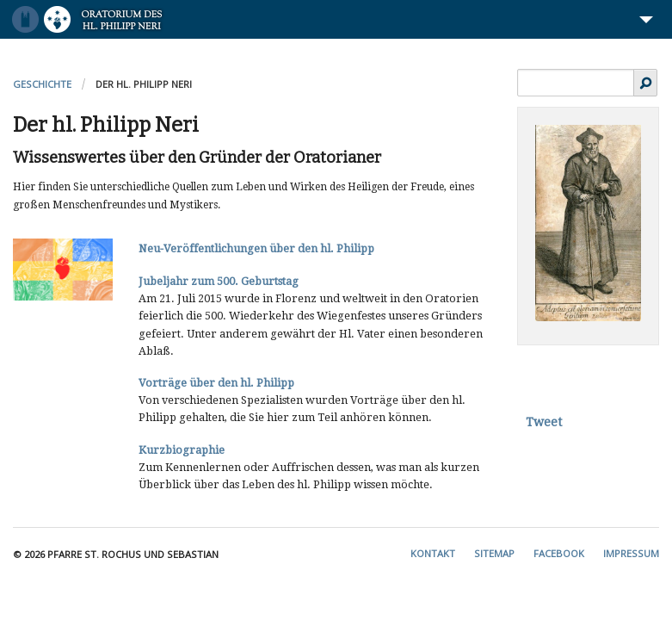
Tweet (544, 422)
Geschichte (42, 84)
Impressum (631, 553)
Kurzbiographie (182, 450)
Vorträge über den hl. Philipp (216, 383)
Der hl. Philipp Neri (144, 84)
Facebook (559, 553)
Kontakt (433, 553)
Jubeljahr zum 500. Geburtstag (219, 281)
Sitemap (494, 553)
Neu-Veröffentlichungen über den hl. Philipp (256, 248)
